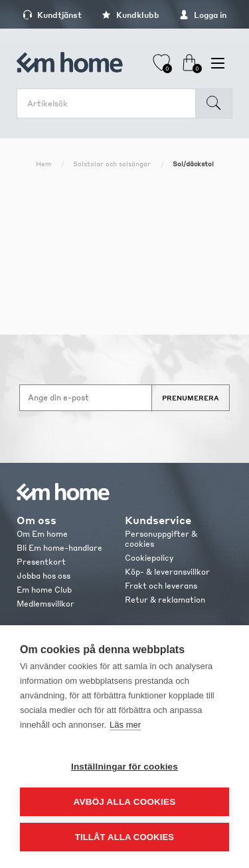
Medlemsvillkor (45, 604)
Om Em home (42, 534)
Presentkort (41, 562)
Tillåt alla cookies (124, 837)
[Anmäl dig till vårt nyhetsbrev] (86, 398)
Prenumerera (191, 398)
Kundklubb (130, 15)
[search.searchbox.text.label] (110, 103)
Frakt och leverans (161, 586)
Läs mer (125, 725)
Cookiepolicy (149, 558)
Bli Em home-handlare (59, 548)
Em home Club (44, 590)
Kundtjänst (52, 15)
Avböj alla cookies (125, 802)
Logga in (203, 15)
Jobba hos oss (43, 576)
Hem (43, 164)
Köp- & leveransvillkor (167, 572)
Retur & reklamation (165, 600)
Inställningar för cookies (124, 767)
